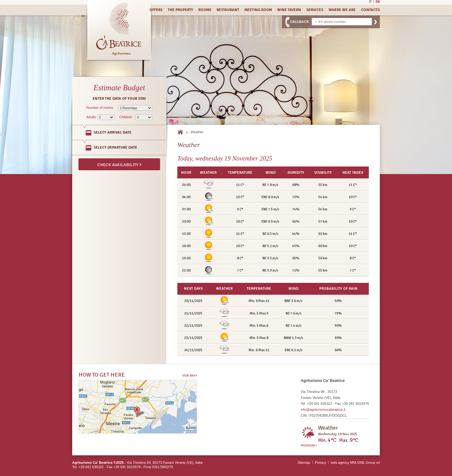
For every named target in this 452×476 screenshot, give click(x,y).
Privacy (320, 463)
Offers (156, 10)
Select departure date (115, 148)
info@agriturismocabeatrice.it (323, 410)
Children (126, 117)
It (370, 2)
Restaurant (228, 10)
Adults (91, 117)
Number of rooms (100, 108)
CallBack (299, 22)
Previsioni (309, 446)
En (378, 2)
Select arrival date (113, 132)
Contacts (370, 10)
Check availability (119, 164)
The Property (180, 10)
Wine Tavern (289, 10)
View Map (190, 376)
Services (315, 10)
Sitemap (304, 463)
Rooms (205, 10)
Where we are (342, 10)
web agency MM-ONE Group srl (355, 463)
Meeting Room (258, 10)
